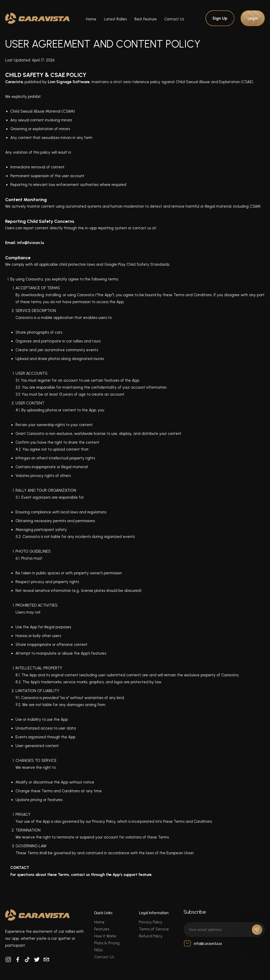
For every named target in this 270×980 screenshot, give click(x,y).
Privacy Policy (151, 922)
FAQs (98, 950)
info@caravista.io (203, 943)
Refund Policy (151, 936)
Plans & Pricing (107, 943)
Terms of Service (154, 929)
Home (91, 19)
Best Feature (146, 19)
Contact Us (174, 19)
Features (102, 929)
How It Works (105, 936)
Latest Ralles (115, 19)
